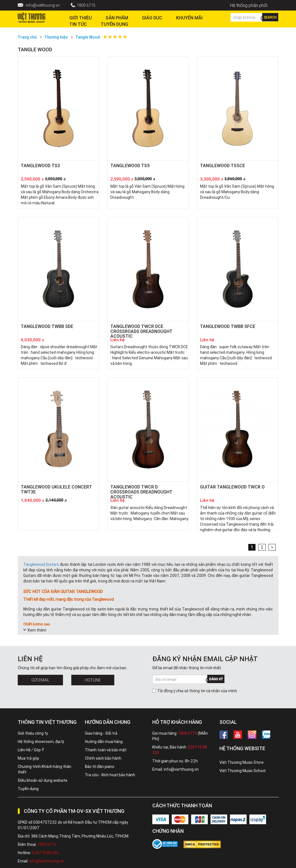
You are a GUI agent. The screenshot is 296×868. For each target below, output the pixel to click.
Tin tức (78, 24)
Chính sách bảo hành (103, 758)
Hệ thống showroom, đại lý (41, 742)
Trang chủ (27, 37)
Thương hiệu (56, 37)
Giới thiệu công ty (33, 733)
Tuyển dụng (28, 789)
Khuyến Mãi (189, 18)
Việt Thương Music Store (241, 762)
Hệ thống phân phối (249, 5)
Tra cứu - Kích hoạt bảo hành (110, 775)
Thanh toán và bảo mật (106, 750)
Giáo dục (152, 18)
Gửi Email (40, 680)
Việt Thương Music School (242, 771)
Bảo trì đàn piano (100, 767)
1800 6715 (86, 5)
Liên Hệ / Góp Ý (31, 750)
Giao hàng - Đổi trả (101, 733)
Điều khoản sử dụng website (43, 780)
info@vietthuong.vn (43, 5)
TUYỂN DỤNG (114, 24)
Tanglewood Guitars (41, 564)
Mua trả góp (28, 758)
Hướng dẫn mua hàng (104, 742)
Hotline (93, 680)
